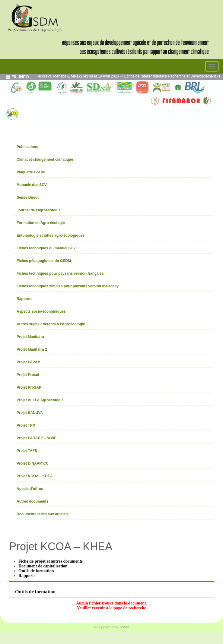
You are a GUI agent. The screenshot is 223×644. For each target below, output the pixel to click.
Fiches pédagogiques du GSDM (44, 261)
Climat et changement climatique (45, 159)
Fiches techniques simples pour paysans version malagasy (68, 286)
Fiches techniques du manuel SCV (46, 248)
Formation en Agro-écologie (41, 223)
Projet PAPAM (29, 362)
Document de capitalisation (43, 566)
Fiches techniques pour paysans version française (60, 273)
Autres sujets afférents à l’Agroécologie (51, 324)
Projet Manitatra (30, 337)
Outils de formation (36, 571)
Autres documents (32, 501)
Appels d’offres (30, 489)
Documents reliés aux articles (42, 514)
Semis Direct (28, 197)
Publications (27, 147)
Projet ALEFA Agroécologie (40, 400)
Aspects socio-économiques (41, 311)
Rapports (25, 299)
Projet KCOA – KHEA (35, 476)
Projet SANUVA (30, 413)
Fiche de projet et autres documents (51, 561)
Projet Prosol (28, 375)
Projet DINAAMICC (33, 463)
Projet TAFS (27, 451)
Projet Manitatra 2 (32, 349)
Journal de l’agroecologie (38, 210)
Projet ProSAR (29, 387)
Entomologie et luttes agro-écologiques (51, 235)
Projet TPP (26, 425)
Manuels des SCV (32, 185)
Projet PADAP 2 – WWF (37, 438)
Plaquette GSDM (31, 172)
